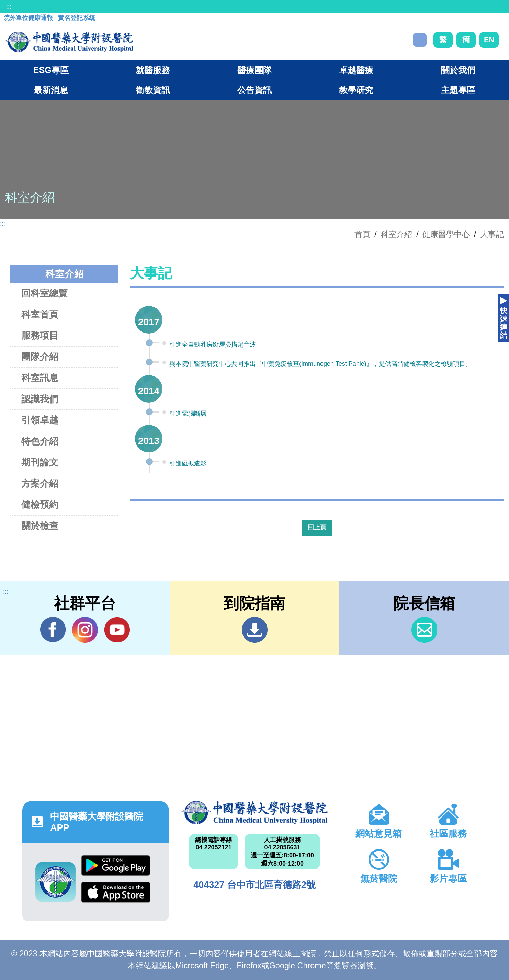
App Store (116, 892)
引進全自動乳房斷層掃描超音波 (213, 345)
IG (85, 630)
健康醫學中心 (446, 234)
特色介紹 (40, 441)
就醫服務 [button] (153, 70)
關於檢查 (40, 526)
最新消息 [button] (51, 90)
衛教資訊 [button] (153, 90)
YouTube (117, 630)
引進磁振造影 (188, 463)
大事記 (492, 234)
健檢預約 (40, 504)
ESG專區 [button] (51, 70)
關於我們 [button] (458, 70)
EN (489, 40)
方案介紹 (40, 483)
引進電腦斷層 (188, 414)
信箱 (424, 630)
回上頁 (317, 527)
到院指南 (255, 630)
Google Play (116, 865)
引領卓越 (40, 420)
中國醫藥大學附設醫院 (255, 813)
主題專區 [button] (458, 90)
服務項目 (40, 335)
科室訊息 (40, 378)
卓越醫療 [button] (356, 70)
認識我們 (40, 399)
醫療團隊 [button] (255, 70)
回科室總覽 (44, 293)
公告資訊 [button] (255, 90)
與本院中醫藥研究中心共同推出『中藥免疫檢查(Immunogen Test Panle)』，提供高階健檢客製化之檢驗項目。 (320, 364)
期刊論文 (40, 462)
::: (9, 7)
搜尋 (420, 40)
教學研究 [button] (356, 90)
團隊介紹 (40, 357)
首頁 (362, 234)
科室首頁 (40, 314)
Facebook (53, 630)
